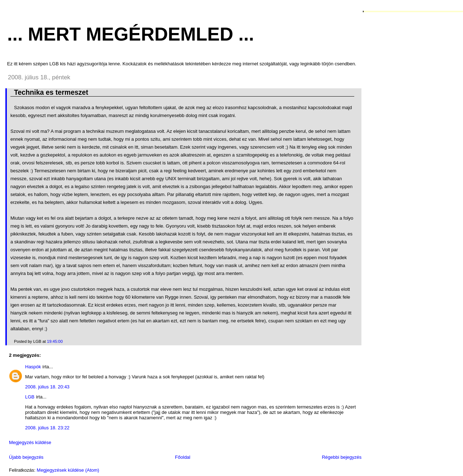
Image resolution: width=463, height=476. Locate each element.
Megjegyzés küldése (30, 442)
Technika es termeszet (51, 92)
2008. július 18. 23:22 (47, 428)
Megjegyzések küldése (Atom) (68, 470)
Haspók (33, 367)
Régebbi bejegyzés (342, 457)
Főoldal (183, 457)
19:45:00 (55, 341)
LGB (30, 397)
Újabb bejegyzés (26, 457)
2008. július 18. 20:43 (47, 387)
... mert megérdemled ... (131, 34)
